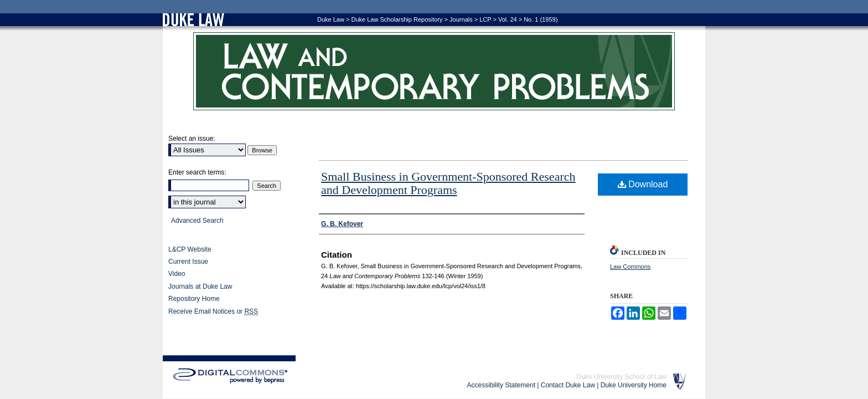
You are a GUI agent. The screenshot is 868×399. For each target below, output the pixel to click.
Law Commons (630, 267)
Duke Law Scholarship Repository (397, 19)
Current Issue (188, 262)
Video (177, 274)
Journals (461, 19)
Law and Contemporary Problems (434, 71)
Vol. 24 (508, 19)
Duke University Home (634, 385)
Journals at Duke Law (200, 287)
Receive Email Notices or (213, 312)
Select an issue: (192, 139)
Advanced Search (197, 221)
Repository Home (194, 299)
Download (643, 184)
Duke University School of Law (621, 377)
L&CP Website (190, 249)
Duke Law (331, 19)
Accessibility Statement (501, 385)
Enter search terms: (197, 172)
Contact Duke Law (568, 385)
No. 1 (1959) (541, 19)
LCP (485, 19)
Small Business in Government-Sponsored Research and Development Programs (448, 183)
